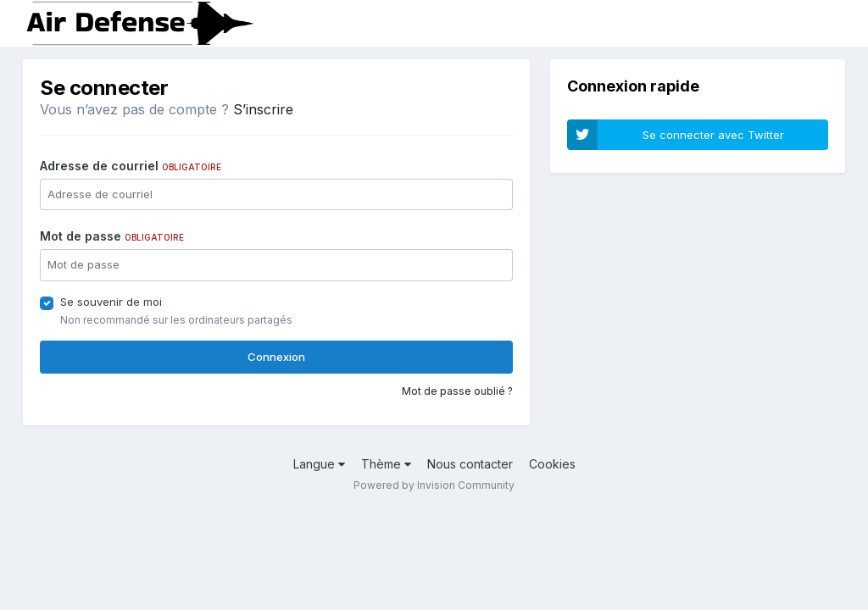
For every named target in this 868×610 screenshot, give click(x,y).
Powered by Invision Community (434, 485)
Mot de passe (112, 236)
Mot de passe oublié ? (457, 391)
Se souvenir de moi (111, 302)
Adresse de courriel (131, 166)
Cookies (552, 464)
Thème (386, 464)
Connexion (276, 357)
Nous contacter (470, 464)
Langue (319, 464)
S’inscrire (263, 109)
